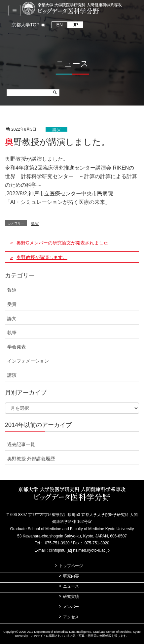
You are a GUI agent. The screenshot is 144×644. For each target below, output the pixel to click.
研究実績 (71, 596)
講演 (56, 130)
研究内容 (71, 576)
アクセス (71, 617)
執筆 (12, 333)
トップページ (71, 566)
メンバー (71, 607)
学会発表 (17, 347)
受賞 (12, 304)
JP (75, 25)
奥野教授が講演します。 (42, 257)
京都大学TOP (26, 25)
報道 (12, 290)
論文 (12, 318)
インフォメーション (28, 361)
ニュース (71, 586)
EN (60, 25)
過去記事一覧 (21, 444)
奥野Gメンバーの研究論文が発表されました (62, 243)
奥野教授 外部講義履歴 (31, 459)
